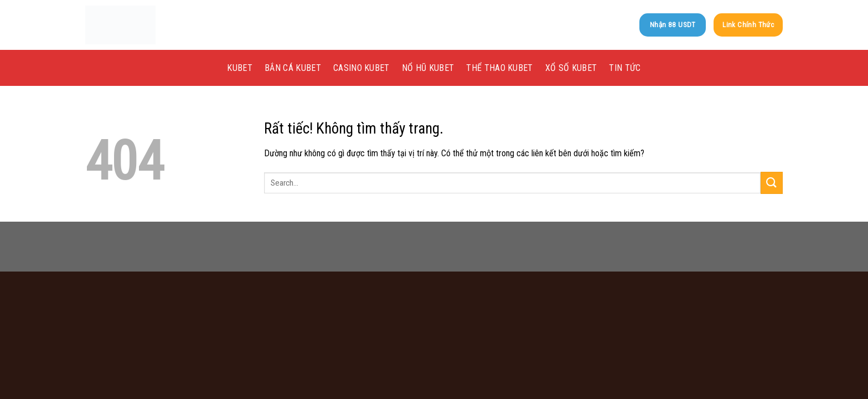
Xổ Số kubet (571, 68)
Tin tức (625, 68)
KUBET (240, 68)
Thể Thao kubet (499, 68)
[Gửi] (772, 183)
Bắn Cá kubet (293, 68)
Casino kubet (361, 68)
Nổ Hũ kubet (428, 68)
